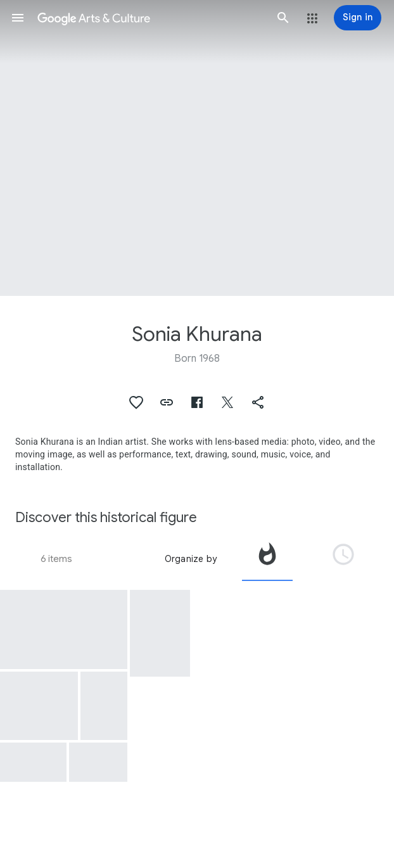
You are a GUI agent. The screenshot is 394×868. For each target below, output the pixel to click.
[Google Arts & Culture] (150, 18)
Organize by (191, 559)
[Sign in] (358, 18)
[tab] (267, 559)
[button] (18, 18)
